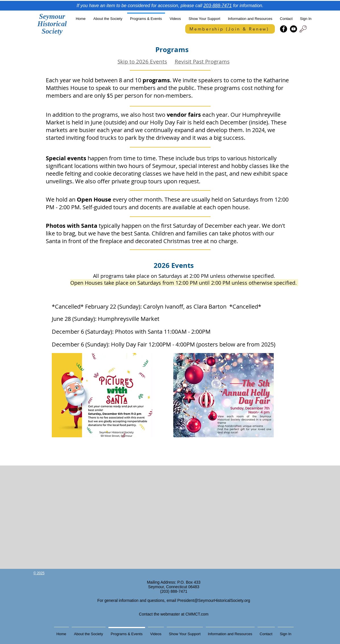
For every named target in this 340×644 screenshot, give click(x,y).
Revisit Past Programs (202, 61)
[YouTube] (293, 29)
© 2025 (39, 573)
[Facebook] (284, 29)
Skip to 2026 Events (142, 61)
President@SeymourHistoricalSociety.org (214, 600)
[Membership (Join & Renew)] (230, 29)
